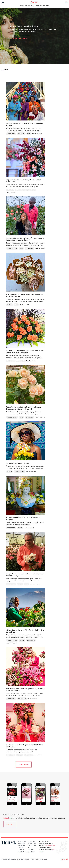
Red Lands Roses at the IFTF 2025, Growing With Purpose (24, 125)
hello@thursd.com (50, 846)
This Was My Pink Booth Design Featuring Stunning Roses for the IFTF (25, 690)
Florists (21, 850)
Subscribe (7, 818)
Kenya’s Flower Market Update (18, 463)
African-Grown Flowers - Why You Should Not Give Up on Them (25, 631)
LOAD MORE (24, 765)
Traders (21, 848)
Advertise (32, 844)
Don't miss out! (20, 38)
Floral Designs (20, 190)
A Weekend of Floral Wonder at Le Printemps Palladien (23, 519)
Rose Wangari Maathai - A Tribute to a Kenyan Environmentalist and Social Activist (23, 408)
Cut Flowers (21, 134)
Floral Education (12, 248)
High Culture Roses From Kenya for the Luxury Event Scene (23, 181)
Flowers (9, 305)
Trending (46, 6)
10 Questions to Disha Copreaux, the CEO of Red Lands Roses (25, 746)
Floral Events (11, 134)
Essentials (22, 852)
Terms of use (43, 859)
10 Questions (11, 755)
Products (39, 6)
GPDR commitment (33, 859)
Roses (29, 134)
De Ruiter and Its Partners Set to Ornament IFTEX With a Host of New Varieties (25, 352)
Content (31, 842)
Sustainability (30, 248)
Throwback (10, 190)
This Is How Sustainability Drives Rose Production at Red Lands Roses (25, 296)
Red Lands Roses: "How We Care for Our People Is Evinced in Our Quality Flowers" (25, 239)
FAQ (29, 848)
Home (22, 6)
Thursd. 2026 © (6, 859)
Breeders (22, 844)
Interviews (28, 755)
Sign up (10, 824)
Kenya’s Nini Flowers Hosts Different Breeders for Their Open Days (25, 575)
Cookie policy (15, 859)
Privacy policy (23, 859)
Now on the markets (13, 361)
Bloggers (22, 842)
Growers (22, 846)
